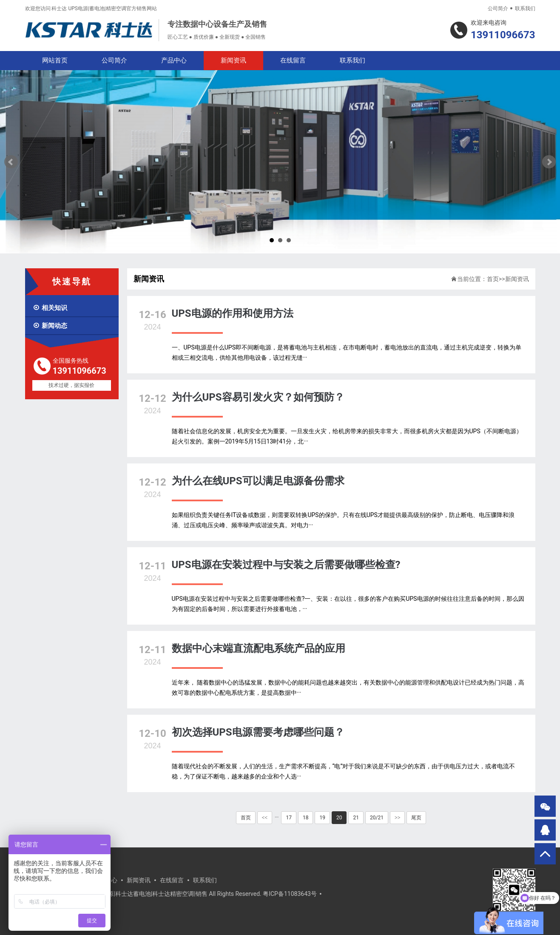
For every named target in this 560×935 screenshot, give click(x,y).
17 (289, 818)
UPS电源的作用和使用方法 (233, 313)
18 (306, 818)
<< (265, 818)
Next (549, 162)
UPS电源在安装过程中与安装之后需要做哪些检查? (286, 565)
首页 (493, 279)
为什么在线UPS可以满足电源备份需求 (258, 481)
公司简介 (498, 9)
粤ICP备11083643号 (290, 894)
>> (398, 818)
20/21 (377, 818)
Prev (11, 162)
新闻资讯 (233, 60)
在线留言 (293, 60)
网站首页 (55, 60)
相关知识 (50, 308)
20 (339, 818)
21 (356, 818)
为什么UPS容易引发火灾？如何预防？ (258, 397)
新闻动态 (50, 326)
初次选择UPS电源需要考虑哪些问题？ (258, 732)
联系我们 (525, 9)
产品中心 (174, 60)
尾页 (416, 818)
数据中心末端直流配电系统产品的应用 (259, 648)
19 (322, 818)
